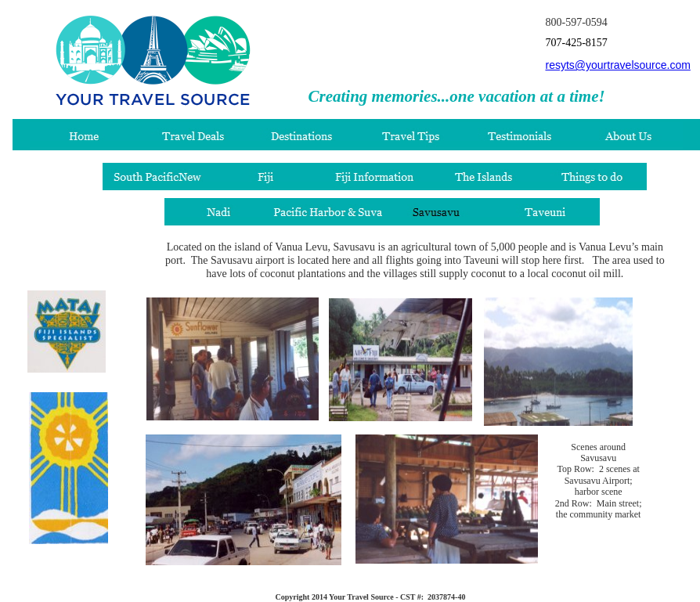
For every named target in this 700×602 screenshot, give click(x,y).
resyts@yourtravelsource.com (617, 65)
